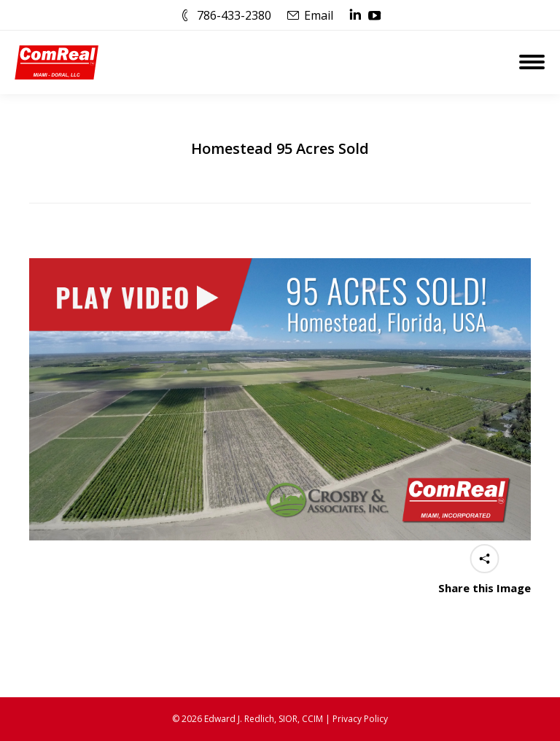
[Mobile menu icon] (532, 62)
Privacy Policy (360, 719)
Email (319, 15)
